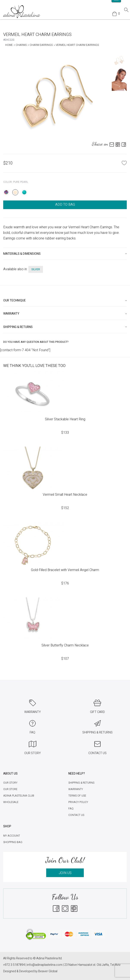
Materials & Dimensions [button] (22, 254)
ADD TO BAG (65, 205)
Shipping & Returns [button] (18, 327)
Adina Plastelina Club (19, 796)
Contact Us (76, 815)
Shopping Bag (13, 842)
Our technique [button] (15, 301)
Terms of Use (77, 796)
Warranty (76, 789)
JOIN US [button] (65, 873)
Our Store (10, 789)
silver (36, 269)
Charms (21, 45)
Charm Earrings (41, 45)
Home (9, 45)
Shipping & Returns (81, 783)
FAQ (71, 809)
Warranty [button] (11, 314)
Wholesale (11, 802)
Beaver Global (48, 971)
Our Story (10, 783)
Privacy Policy (78, 802)
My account (12, 836)
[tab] (65, 254)
